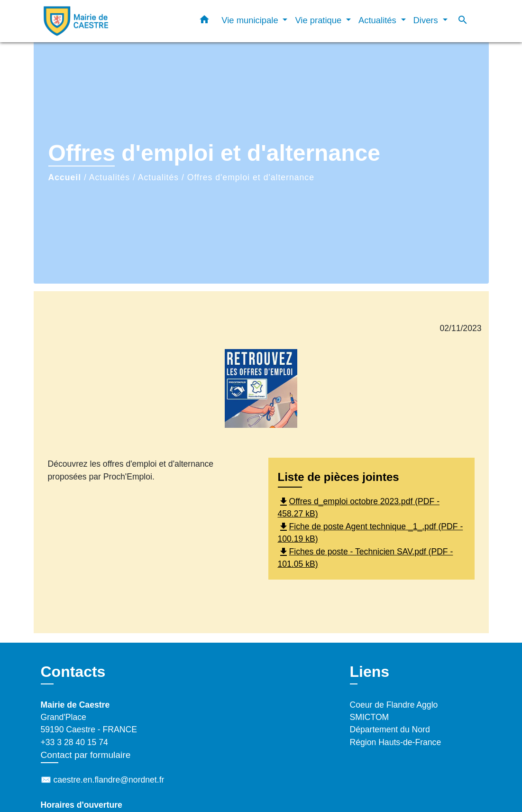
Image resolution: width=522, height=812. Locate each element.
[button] (204, 21)
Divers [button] (427, 20)
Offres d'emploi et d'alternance (251, 177)
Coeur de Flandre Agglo (394, 705)
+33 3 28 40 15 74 (74, 742)
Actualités (110, 177)
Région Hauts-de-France (396, 742)
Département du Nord (390, 729)
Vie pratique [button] (319, 20)
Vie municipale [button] (251, 20)
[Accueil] (100, 21)
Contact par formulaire (86, 755)
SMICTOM (370, 717)
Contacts (73, 672)
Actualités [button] (379, 20)
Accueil (65, 177)
